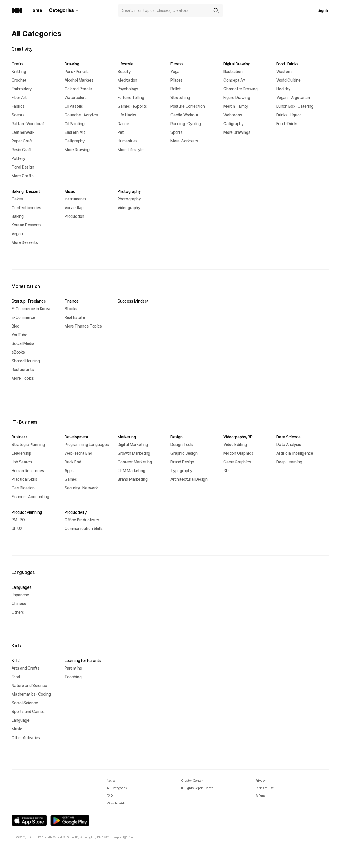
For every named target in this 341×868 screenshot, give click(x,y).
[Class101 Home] (17, 10)
